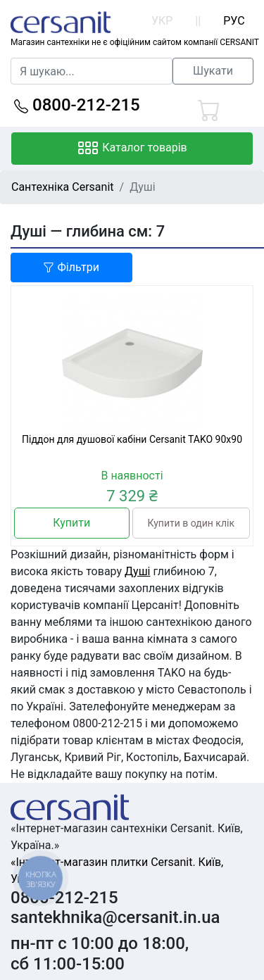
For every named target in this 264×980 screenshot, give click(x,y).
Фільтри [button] (71, 267)
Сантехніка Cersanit (63, 187)
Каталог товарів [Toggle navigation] (132, 149)
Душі (137, 571)
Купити (71, 523)
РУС (234, 21)
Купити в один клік (191, 523)
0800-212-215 (77, 105)
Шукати (213, 71)
